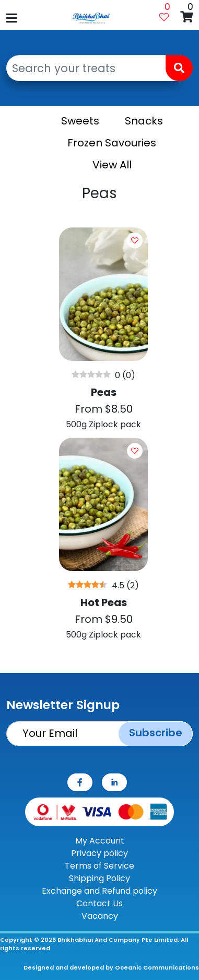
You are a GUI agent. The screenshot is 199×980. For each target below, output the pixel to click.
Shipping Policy (99, 878)
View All (112, 165)
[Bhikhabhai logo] (91, 18)
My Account (100, 841)
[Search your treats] (94, 68)
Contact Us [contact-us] (99, 903)
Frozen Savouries (112, 143)
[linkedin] (114, 782)
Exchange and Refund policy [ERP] (99, 891)
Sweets (80, 121)
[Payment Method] (99, 811)
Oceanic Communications (157, 967)
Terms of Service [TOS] (99, 866)
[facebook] (80, 782)
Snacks (144, 121)
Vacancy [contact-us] (100, 916)
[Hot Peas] (103, 543)
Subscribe (156, 733)
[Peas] (103, 333)
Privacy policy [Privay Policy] (99, 853)
